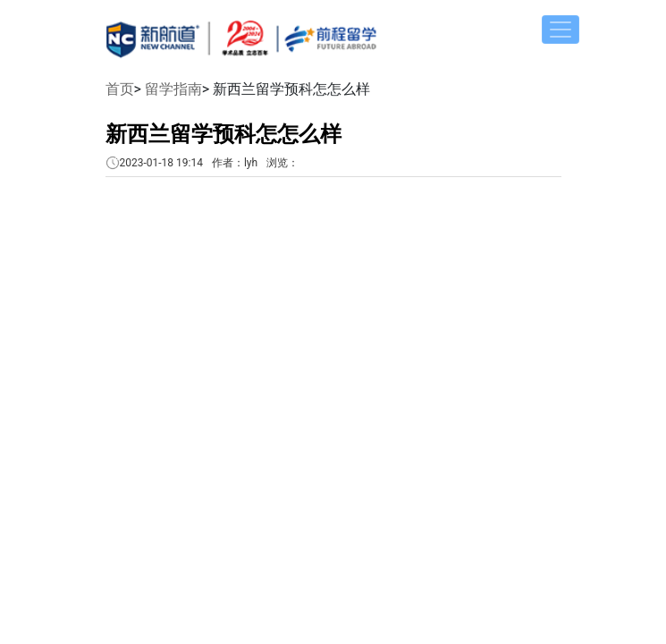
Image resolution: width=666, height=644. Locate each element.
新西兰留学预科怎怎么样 (223, 134)
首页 (120, 89)
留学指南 (173, 89)
